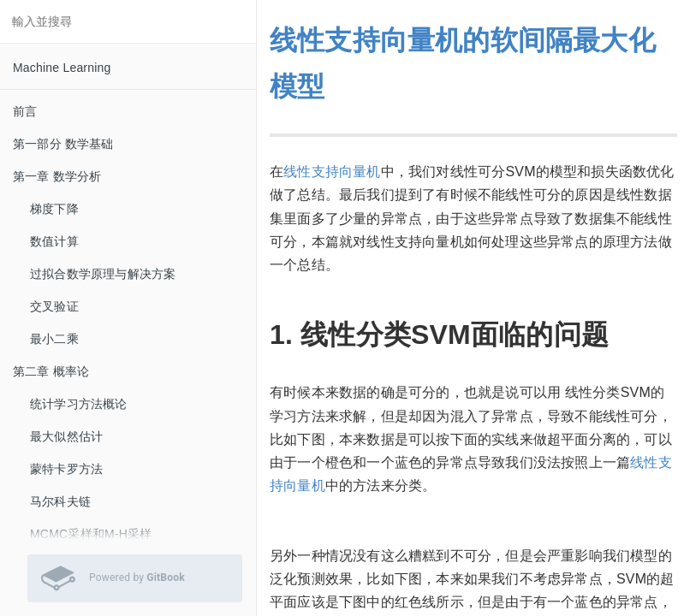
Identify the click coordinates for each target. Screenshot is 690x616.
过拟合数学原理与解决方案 (103, 274)
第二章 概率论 (51, 371)
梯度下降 (54, 209)
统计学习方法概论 (79, 404)
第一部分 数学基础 (63, 144)
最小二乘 (54, 339)
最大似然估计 (66, 436)
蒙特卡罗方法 (66, 469)
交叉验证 (54, 306)
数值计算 (54, 241)
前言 (25, 111)
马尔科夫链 (60, 501)
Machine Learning (62, 68)
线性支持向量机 (332, 172)
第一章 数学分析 (57, 176)
